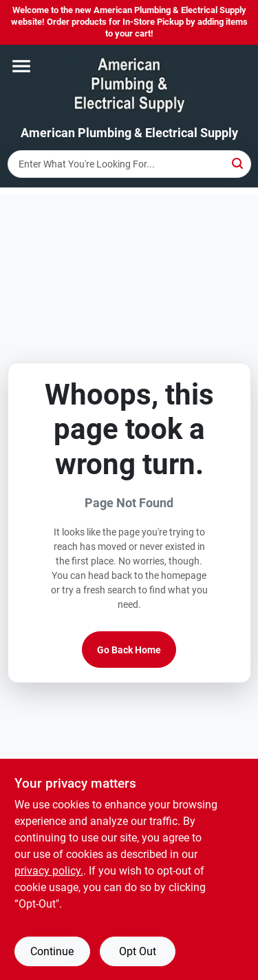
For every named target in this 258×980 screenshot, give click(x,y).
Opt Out (138, 951)
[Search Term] (129, 164)
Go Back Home (129, 650)
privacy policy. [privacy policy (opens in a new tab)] (49, 871)
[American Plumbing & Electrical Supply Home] (129, 85)
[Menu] (21, 66)
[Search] (238, 163)
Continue (52, 951)
